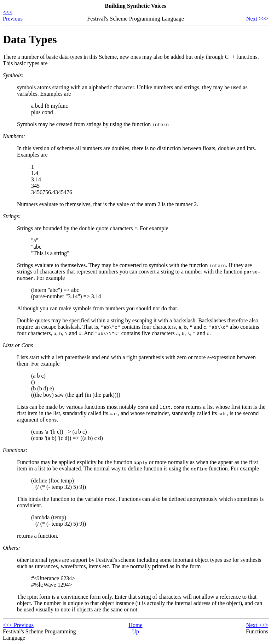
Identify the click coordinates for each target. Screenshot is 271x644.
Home (135, 625)
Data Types (30, 39)
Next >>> (257, 19)
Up (135, 631)
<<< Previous (13, 15)
